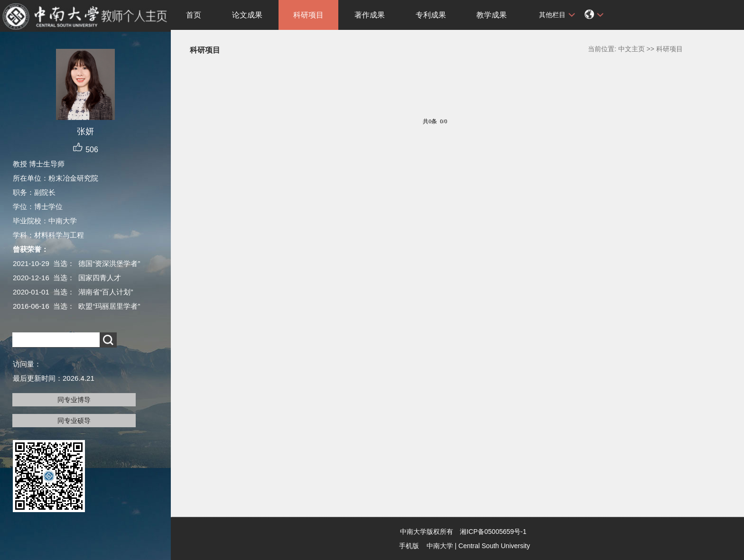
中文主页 (632, 49)
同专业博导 (74, 400)
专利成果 (431, 15)
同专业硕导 (74, 421)
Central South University (494, 546)
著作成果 (370, 15)
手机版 (409, 546)
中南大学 (440, 546)
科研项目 (308, 15)
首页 (194, 15)
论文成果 (247, 15)
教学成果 (492, 15)
